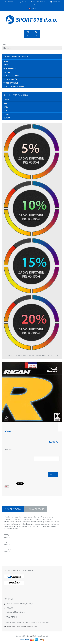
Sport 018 (30, 636)
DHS (5, 103)
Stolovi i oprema (11, 76)
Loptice (7, 72)
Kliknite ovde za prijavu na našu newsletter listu (20, 626)
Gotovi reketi (10, 69)
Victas (6, 114)
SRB (33, 8)
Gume (6, 61)
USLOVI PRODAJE (36, 509)
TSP (5, 111)
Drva (6, 65)
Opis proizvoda (13, 509)
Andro (6, 100)
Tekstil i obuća (10, 79)
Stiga (6, 107)
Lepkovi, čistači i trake (14, 87)
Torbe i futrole (11, 83)
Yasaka (7, 118)
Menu (4, 45)
